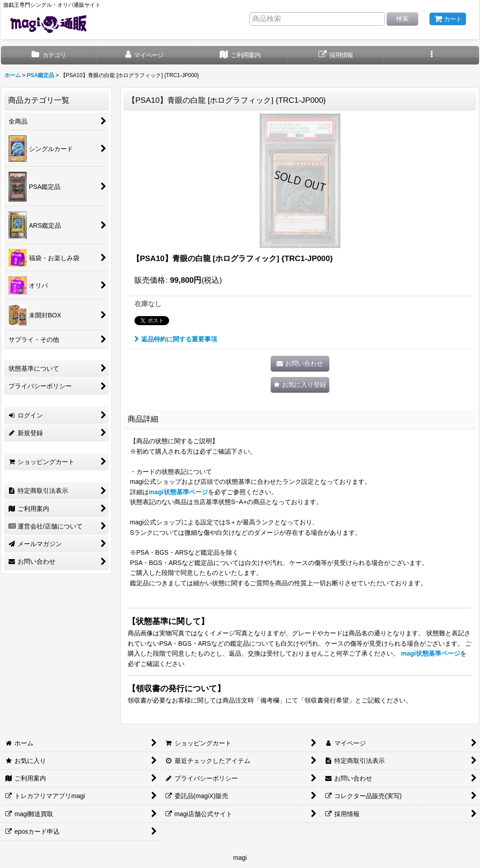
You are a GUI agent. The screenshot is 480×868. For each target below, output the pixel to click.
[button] (431, 55)
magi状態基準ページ (178, 492)
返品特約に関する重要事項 (176, 339)
